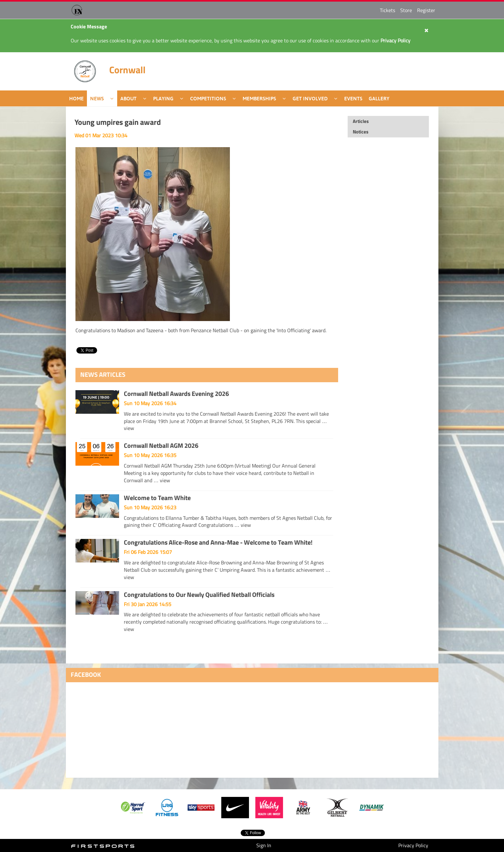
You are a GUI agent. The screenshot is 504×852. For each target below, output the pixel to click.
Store (406, 10)
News (97, 98)
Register (426, 10)
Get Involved (310, 98)
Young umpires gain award (118, 122)
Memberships (259, 98)
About (128, 98)
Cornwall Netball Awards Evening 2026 (176, 394)
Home (76, 98)
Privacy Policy (413, 845)
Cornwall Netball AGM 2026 (161, 445)
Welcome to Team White (157, 498)
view (129, 428)
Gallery (379, 98)
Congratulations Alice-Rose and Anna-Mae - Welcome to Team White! (218, 542)
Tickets (387, 10)
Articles (361, 121)
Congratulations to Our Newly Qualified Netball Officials (199, 594)
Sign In (264, 845)
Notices (361, 132)
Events (353, 98)
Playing (163, 98)
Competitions (208, 98)
